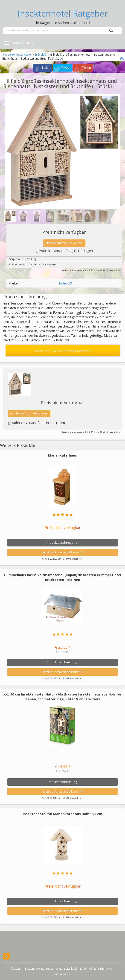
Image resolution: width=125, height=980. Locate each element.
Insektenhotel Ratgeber (63, 14)
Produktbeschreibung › (63, 543)
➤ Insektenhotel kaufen (18, 55)
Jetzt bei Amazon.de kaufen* (64, 243)
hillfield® (41, 55)
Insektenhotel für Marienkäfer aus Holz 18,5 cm (62, 814)
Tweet (66, 68)
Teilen (46, 68)
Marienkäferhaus (62, 455)
